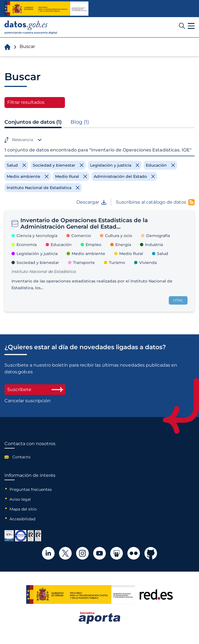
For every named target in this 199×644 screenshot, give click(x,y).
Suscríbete (35, 389)
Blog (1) (80, 122)
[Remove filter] (16, 165)
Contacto (21, 457)
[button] (191, 26)
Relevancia (23, 140)
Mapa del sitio (23, 509)
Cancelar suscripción (28, 401)
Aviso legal (20, 499)
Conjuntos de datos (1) (33, 122)
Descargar (91, 202)
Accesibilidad (22, 519)
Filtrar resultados (26, 102)
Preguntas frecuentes (31, 489)
